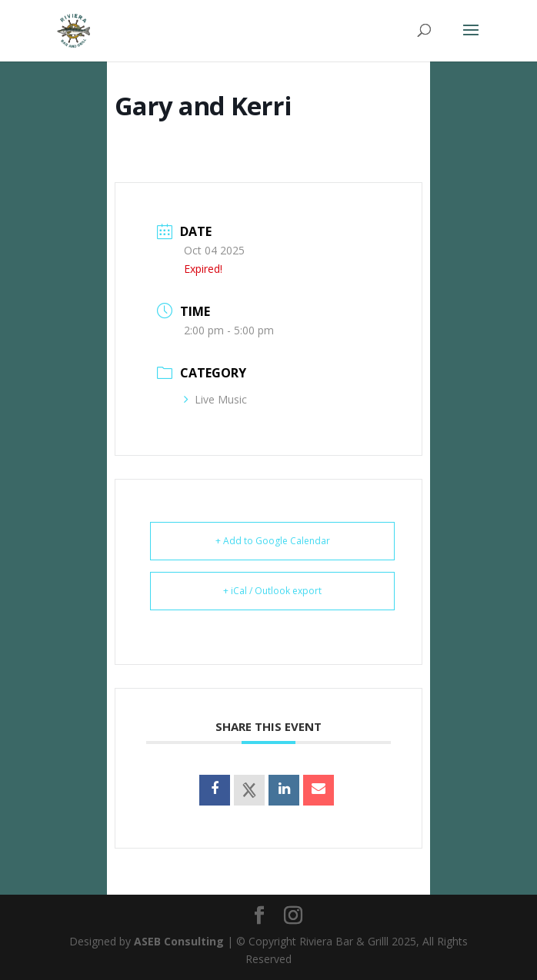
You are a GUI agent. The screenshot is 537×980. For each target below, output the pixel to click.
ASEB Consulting (179, 941)
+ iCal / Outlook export (272, 591)
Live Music (215, 399)
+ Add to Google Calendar (273, 541)
